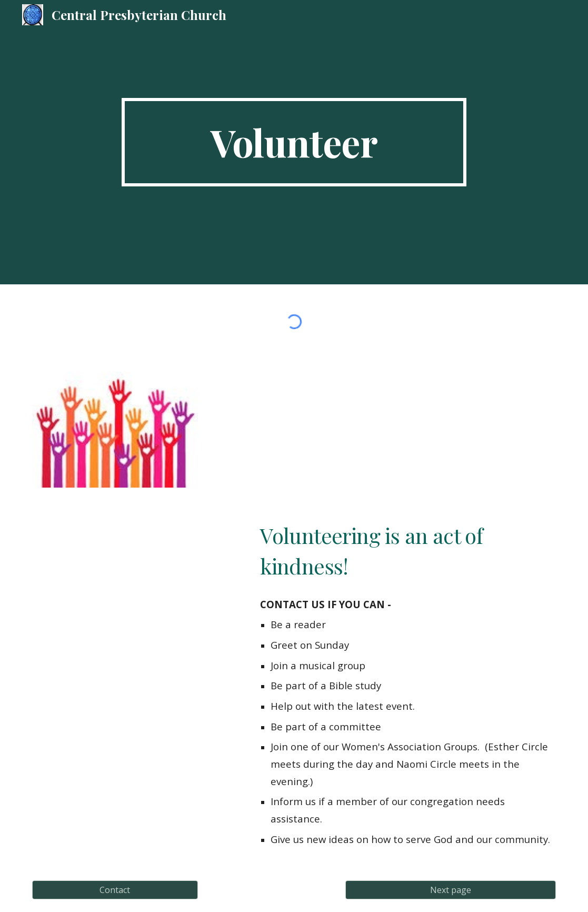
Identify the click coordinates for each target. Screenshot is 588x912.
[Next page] (451, 890)
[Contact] (115, 890)
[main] (294, 142)
